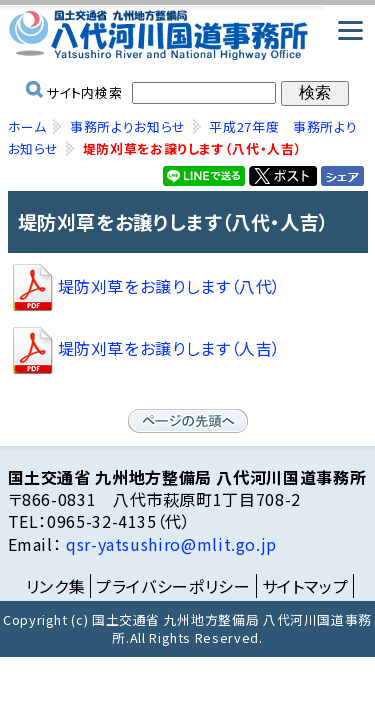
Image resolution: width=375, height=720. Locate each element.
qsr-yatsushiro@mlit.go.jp (169, 544)
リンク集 (56, 586)
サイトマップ (305, 586)
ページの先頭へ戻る (188, 421)
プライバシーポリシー (173, 586)
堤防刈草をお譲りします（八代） (145, 286)
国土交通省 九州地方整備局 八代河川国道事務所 (188, 35)
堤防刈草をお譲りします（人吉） (145, 348)
